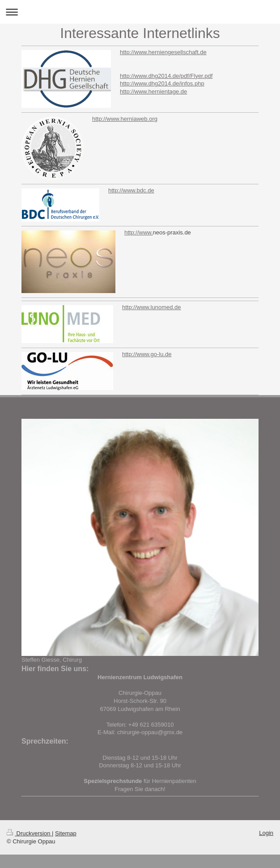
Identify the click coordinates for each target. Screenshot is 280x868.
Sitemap (66, 833)
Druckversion (29, 833)
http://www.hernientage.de (153, 91)
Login (266, 833)
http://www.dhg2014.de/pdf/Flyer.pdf (166, 76)
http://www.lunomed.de (152, 307)
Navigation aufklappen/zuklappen (140, 12)
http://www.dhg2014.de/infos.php (162, 83)
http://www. (139, 232)
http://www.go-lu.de (147, 354)
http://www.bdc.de (131, 190)
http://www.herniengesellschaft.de (163, 52)
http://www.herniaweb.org (125, 119)
